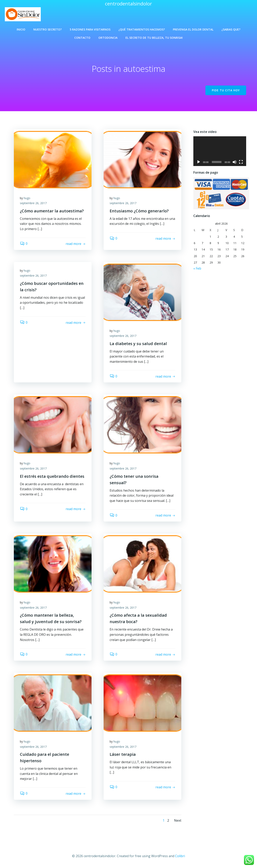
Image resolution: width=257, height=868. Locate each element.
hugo (27, 198)
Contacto (82, 38)
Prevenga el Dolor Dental (193, 29)
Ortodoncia (108, 38)
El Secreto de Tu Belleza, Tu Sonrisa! (154, 38)
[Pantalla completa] (244, 164)
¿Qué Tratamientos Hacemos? (142, 29)
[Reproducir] (199, 164)
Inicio (21, 29)
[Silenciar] (238, 164)
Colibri (180, 856)
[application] (221, 152)
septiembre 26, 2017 (33, 203)
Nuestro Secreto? (47, 29)
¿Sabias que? (231, 29)
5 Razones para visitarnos (90, 29)
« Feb (197, 270)
